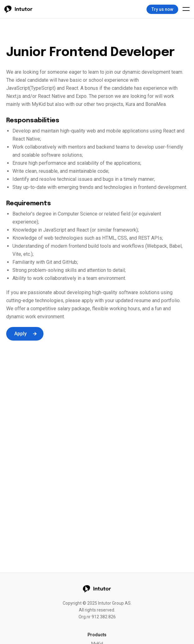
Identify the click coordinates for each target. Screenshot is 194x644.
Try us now (162, 9)
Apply (26, 334)
